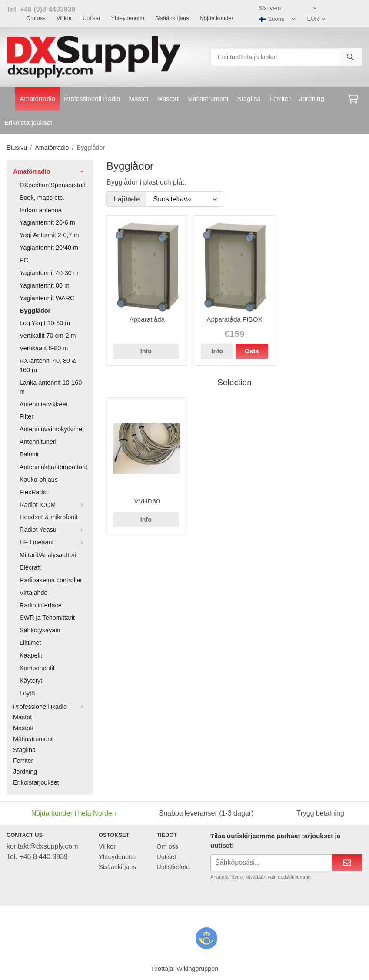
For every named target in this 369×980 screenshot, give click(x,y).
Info (146, 351)
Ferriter (280, 99)
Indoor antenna (41, 210)
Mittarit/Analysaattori (48, 555)
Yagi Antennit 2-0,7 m (49, 235)
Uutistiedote (173, 867)
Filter (27, 416)
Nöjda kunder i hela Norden (74, 813)
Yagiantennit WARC (47, 298)
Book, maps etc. (42, 198)
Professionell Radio (92, 99)
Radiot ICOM (53, 505)
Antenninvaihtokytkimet (52, 429)
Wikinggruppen (197, 969)
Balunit (29, 454)
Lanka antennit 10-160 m (51, 387)
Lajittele (126, 199)
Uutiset (91, 18)
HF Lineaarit (53, 542)
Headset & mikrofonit (49, 517)
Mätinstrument (208, 99)
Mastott (168, 99)
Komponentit (37, 668)
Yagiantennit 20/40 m (49, 248)
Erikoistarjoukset (28, 122)
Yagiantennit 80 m (45, 285)
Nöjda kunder (216, 18)
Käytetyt (31, 681)
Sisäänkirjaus (172, 18)
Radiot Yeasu (53, 530)
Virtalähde (34, 593)
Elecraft (30, 567)
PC (24, 260)
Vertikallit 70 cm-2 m (48, 336)
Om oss (36, 18)
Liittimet (30, 643)
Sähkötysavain (40, 630)
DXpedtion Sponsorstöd (53, 185)
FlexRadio (34, 492)
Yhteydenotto (128, 18)
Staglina (249, 99)
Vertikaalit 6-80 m (44, 348)
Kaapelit (31, 655)
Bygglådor (35, 311)
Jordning (312, 99)
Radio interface (41, 605)
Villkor (64, 18)
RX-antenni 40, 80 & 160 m (48, 365)
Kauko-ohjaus (39, 480)
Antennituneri (38, 442)
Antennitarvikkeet (43, 404)
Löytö (27, 693)
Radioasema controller (51, 580)
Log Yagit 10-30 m (45, 323)
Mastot (138, 99)
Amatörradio (37, 99)
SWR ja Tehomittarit (47, 618)
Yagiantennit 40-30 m (49, 273)
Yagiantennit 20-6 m (47, 222)
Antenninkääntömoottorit (53, 467)
